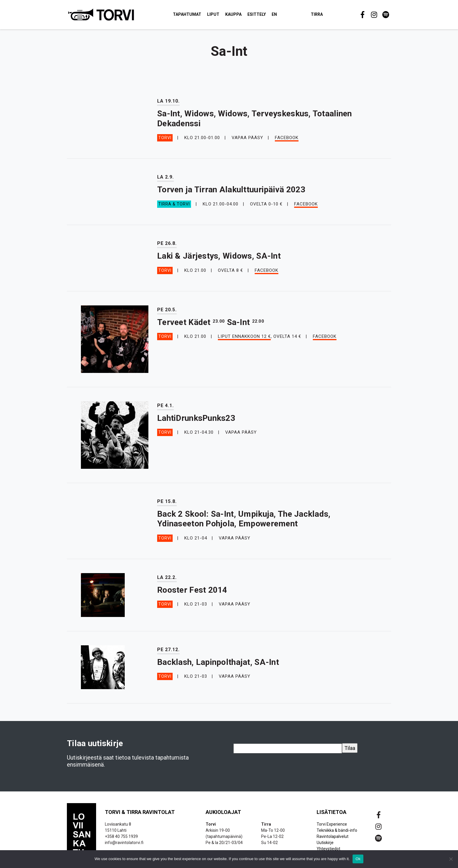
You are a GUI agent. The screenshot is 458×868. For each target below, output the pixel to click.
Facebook (287, 141)
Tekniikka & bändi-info (337, 833)
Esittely (264, 16)
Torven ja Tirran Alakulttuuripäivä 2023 (231, 192)
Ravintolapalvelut (333, 839)
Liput (220, 16)
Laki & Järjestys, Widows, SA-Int (219, 259)
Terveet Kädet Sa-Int (211, 325)
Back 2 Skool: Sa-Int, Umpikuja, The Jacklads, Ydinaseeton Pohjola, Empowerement (244, 522)
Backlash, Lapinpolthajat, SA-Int (218, 665)
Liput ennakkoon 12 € (244, 339)
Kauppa (240, 16)
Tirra (324, 16)
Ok (358, 859)
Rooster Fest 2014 (192, 593)
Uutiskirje (325, 845)
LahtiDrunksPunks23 (196, 421)
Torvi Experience (332, 827)
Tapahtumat (194, 16)
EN (281, 16)
